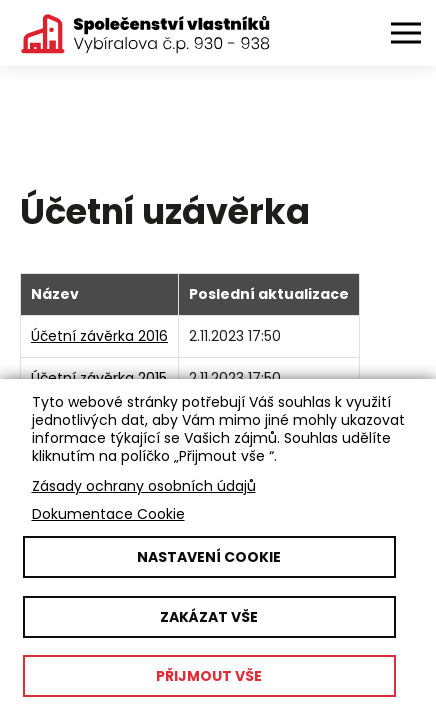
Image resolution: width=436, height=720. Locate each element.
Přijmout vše (209, 676)
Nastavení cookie (209, 557)
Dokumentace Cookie (108, 514)
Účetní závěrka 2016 (99, 336)
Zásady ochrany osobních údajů (144, 486)
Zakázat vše (209, 617)
